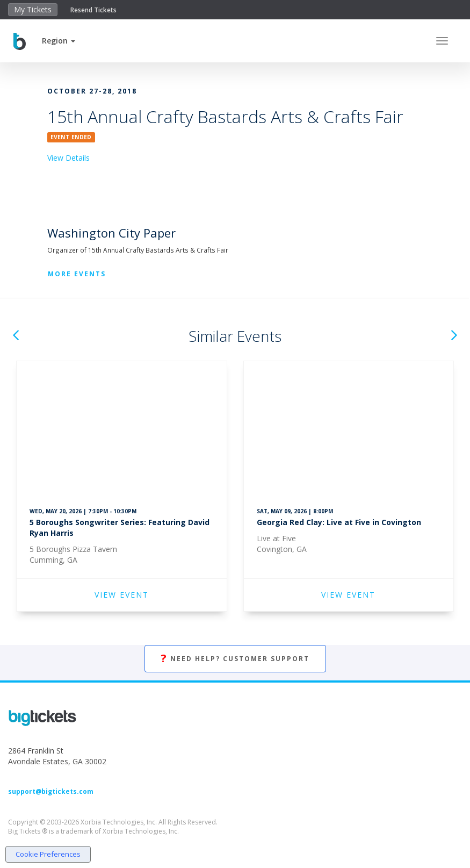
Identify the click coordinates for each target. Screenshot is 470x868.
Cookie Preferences (48, 854)
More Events (77, 274)
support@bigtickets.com (51, 791)
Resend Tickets (93, 10)
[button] (59, 41)
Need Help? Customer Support (235, 659)
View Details (68, 158)
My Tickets (33, 9)
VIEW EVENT (122, 595)
